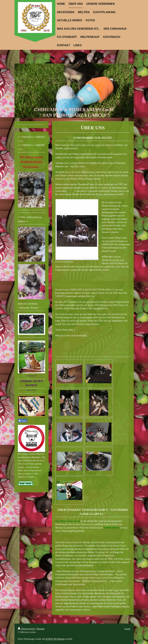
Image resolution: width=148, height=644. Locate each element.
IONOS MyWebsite (55, 639)
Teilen (23, 421)
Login (127, 629)
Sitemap (40, 629)
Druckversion (27, 629)
